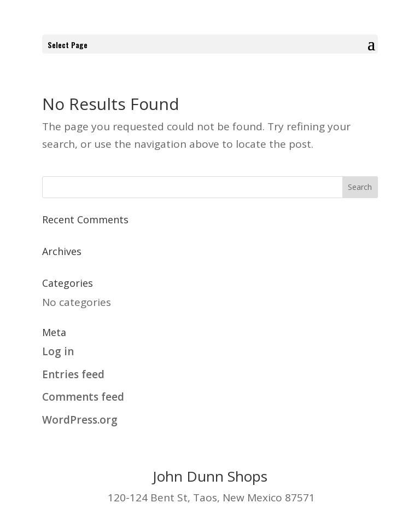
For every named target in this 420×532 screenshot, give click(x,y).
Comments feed (83, 397)
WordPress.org (80, 420)
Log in (58, 351)
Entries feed (73, 374)
